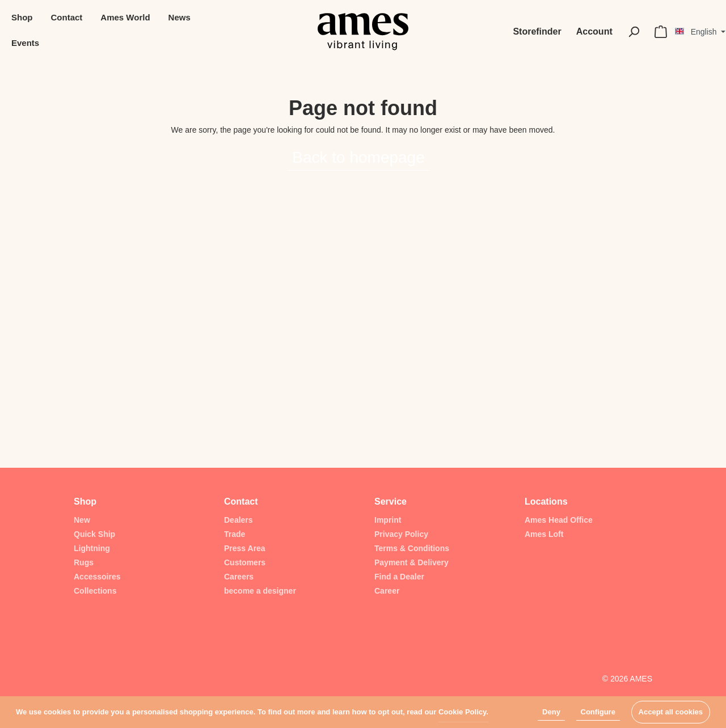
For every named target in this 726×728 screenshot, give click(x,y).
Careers (239, 577)
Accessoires (97, 577)
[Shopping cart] (661, 32)
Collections (95, 591)
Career (387, 591)
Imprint (388, 520)
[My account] (594, 32)
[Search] (634, 32)
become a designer (260, 591)
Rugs (84, 562)
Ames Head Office (559, 520)
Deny (551, 712)
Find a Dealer (399, 577)
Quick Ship (94, 534)
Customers (245, 562)
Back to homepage (358, 157)
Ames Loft (544, 534)
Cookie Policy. (463, 712)
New (82, 520)
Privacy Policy (401, 534)
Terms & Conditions (412, 548)
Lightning (92, 548)
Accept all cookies (671, 712)
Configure (598, 712)
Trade (235, 534)
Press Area (245, 548)
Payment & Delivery (411, 562)
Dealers (239, 520)
